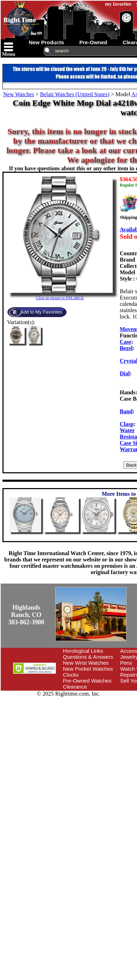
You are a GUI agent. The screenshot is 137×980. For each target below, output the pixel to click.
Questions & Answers (88, 657)
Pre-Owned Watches (87, 681)
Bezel (126, 348)
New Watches (19, 94)
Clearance (75, 687)
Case (126, 342)
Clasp (127, 424)
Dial (125, 373)
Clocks (71, 675)
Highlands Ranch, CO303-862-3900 (26, 615)
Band (126, 411)
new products (46, 42)
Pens (126, 663)
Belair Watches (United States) (75, 94)
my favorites (118, 4)
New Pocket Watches (88, 669)
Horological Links (83, 651)
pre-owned (93, 42)
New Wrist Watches (86, 663)
